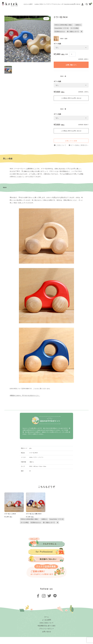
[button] (87, 10)
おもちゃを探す (8, 7)
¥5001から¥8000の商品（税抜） (64, 32)
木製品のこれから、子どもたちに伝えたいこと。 (25, 402)
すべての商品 (75, 35)
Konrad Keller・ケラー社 (62, 35)
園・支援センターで (73, 38)
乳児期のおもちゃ (60, 38)
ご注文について (61, 152)
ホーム (47, 624)
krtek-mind (75, 7)
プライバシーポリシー (47, 636)
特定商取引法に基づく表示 (47, 633)
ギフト (40, 7)
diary (66, 7)
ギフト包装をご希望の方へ (80, 152)
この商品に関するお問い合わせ (71, 105)
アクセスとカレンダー (53, 7)
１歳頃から (78, 32)
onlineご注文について (27, 7)
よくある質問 (47, 627)
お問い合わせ (8, 12)
